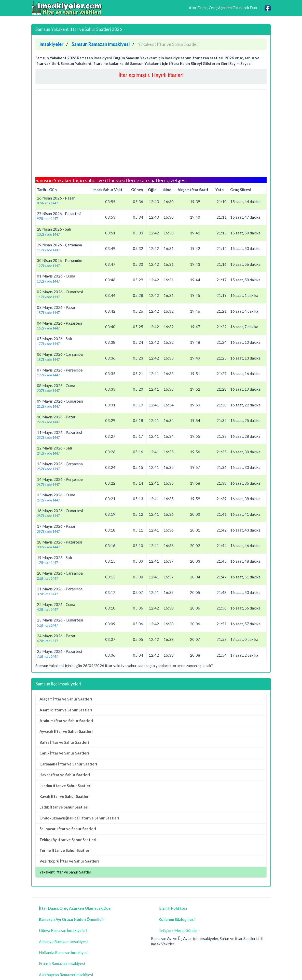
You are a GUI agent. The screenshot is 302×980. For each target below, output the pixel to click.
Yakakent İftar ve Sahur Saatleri (66, 872)
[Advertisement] (151, 131)
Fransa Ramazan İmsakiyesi (62, 963)
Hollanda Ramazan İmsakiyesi (64, 952)
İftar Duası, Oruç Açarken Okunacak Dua (223, 8)
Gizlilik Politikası (173, 908)
